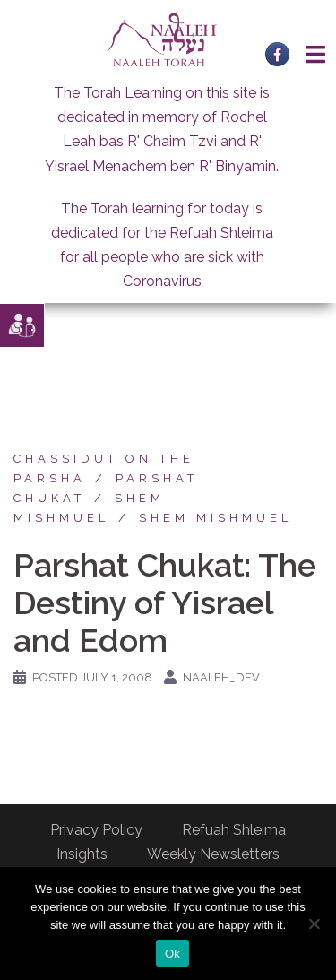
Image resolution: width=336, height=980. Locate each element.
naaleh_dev (221, 677)
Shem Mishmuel (215, 518)
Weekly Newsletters (213, 854)
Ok (172, 954)
